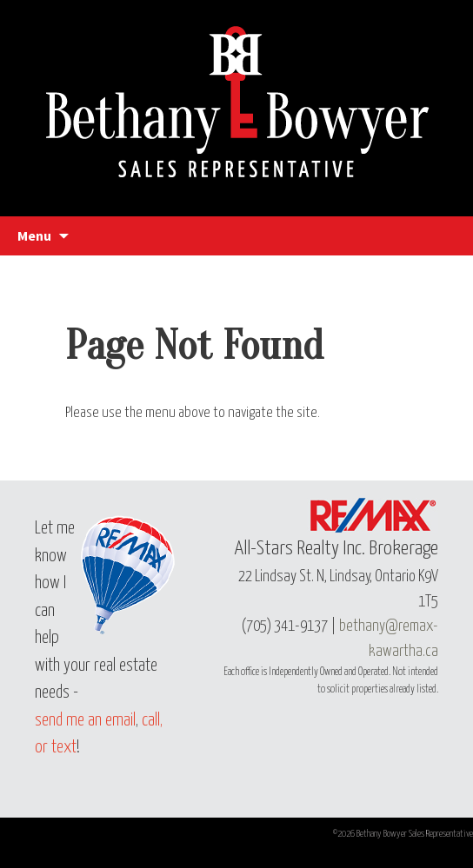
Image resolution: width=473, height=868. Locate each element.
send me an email (85, 721)
